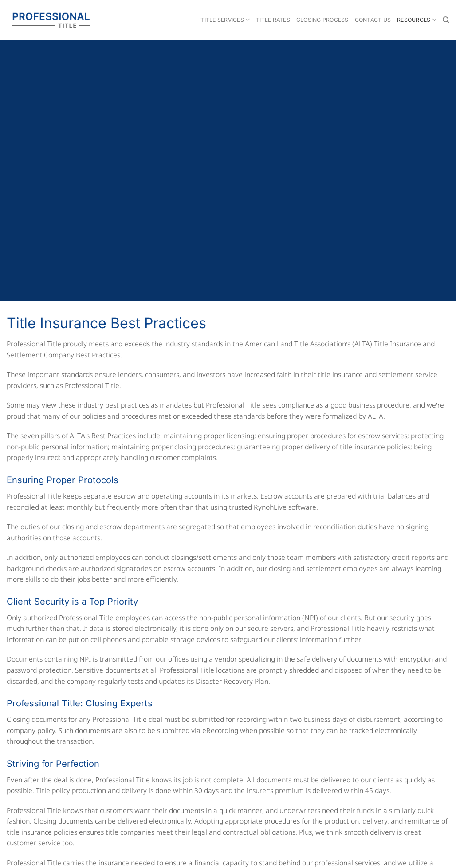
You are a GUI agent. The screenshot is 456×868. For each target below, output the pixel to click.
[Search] (446, 20)
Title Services (225, 20)
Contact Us (373, 20)
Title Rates (273, 20)
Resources (417, 20)
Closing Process (322, 20)
